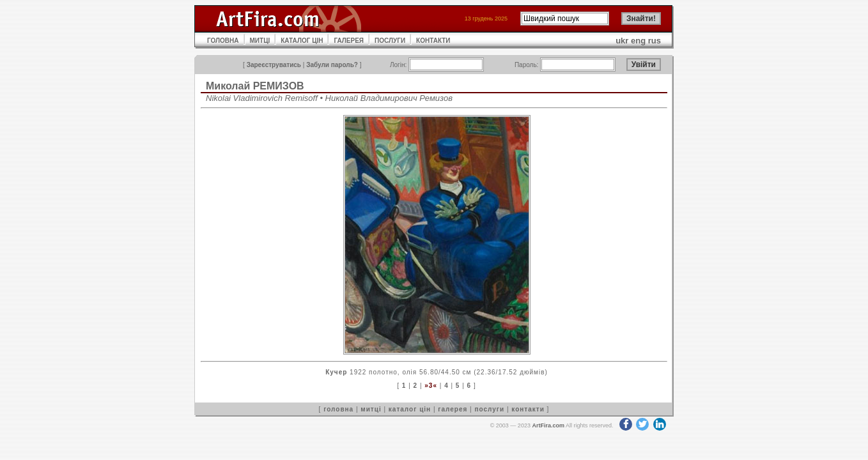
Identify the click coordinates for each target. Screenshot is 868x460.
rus (655, 41)
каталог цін (410, 409)
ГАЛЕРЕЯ (349, 41)
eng (638, 41)
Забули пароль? (332, 65)
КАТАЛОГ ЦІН (302, 41)
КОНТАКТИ (433, 41)
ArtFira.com (548, 425)
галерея (453, 409)
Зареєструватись (274, 65)
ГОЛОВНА (223, 41)
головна (338, 409)
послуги (489, 409)
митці (371, 409)
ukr (622, 41)
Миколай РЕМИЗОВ (255, 86)
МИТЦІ (260, 41)
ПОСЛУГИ (390, 41)
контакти (528, 409)
